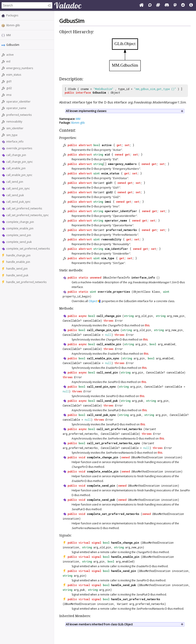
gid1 (9, 81)
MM (9, 35)
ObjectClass (142, 292)
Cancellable (71, 321)
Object (115, 92)
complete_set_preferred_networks (28, 249)
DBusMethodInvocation (147, 457)
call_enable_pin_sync (19, 175)
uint (97, 173)
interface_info (15, 142)
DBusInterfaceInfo (116, 277)
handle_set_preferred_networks (26, 282)
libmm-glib (13, 25)
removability (14, 122)
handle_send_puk (17, 275)
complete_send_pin (19, 235)
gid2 (9, 88)
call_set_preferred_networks (24, 208)
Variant (99, 183)
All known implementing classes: (86, 111)
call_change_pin (16, 155)
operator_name (16, 108)
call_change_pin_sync (20, 162)
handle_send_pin (17, 269)
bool (97, 145)
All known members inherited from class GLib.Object (99, 624)
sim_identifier (15, 128)
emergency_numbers (20, 68)
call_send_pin (15, 182)
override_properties (19, 148)
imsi (9, 95)
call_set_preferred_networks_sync (28, 215)
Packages (12, 15)
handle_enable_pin (18, 262)
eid (8, 61)
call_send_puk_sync (18, 202)
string (98, 154)
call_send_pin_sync (18, 188)
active (10, 55)
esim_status (14, 75)
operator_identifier (18, 102)
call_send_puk (15, 195)
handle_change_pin (18, 255)
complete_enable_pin (20, 228)
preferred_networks (19, 115)
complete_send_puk (19, 242)
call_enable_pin (16, 168)
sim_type (12, 135)
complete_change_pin (20, 222)
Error (119, 321)
